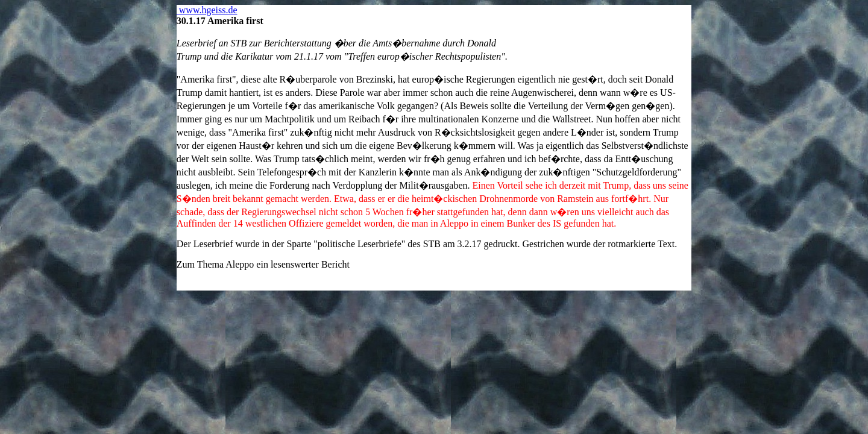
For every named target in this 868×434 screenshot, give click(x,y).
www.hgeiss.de (207, 10)
